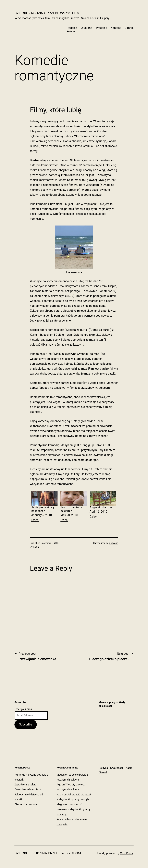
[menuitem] (44, 507)
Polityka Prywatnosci (111, 768)
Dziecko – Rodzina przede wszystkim (48, 853)
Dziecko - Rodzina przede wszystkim (47, 13)
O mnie (129, 28)
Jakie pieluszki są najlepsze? (43, 509)
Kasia (36, 547)
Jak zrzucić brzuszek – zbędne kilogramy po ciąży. (73, 809)
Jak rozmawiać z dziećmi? (71, 509)
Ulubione (87, 28)
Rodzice (72, 30)
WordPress (127, 853)
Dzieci (35, 520)
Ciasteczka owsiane (26, 804)
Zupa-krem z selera (25, 785)
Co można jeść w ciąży (28, 789)
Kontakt (116, 28)
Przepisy (101, 28)
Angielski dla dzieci (102, 507)
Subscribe (26, 724)
